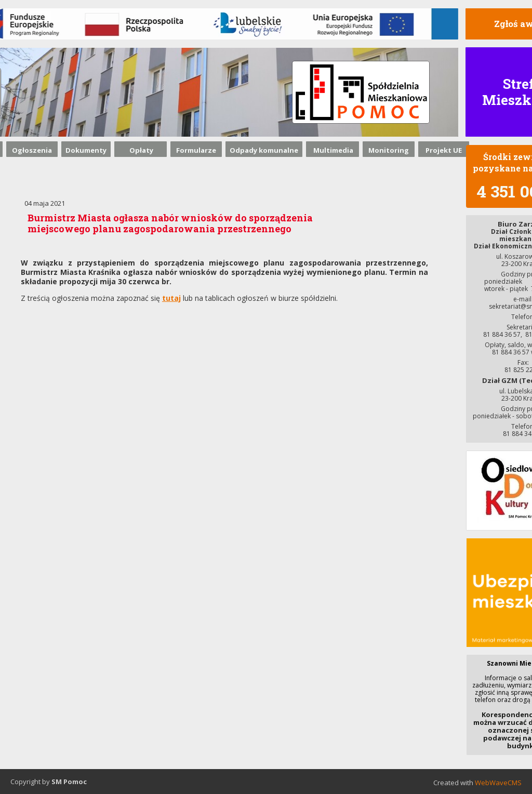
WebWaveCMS (498, 783)
